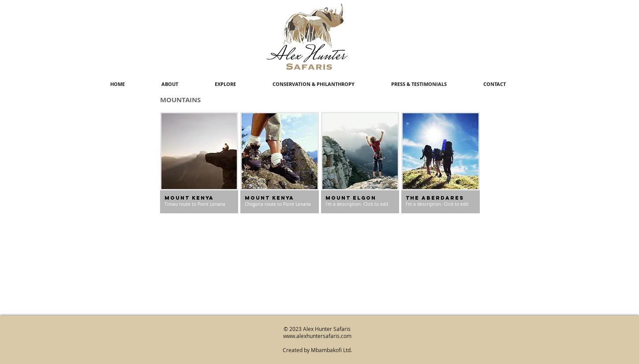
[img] (280, 163)
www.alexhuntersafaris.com (317, 336)
